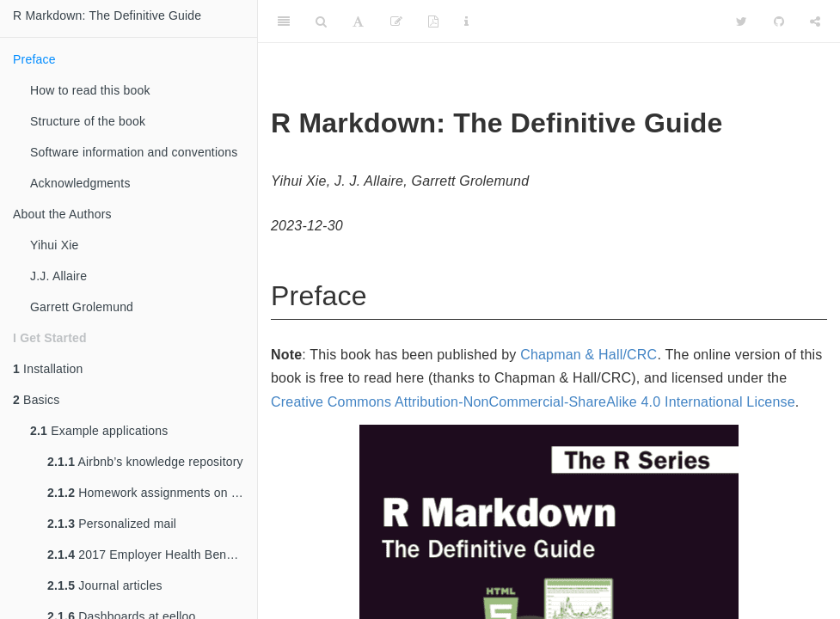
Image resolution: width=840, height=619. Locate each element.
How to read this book (90, 90)
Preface (34, 59)
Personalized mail (112, 524)
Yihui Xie (55, 245)
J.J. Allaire (58, 276)
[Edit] (396, 21)
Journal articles (105, 585)
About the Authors (62, 214)
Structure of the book (88, 121)
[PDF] (433, 21)
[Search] (321, 21)
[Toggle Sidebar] (284, 21)
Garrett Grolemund (82, 307)
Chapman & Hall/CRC (589, 355)
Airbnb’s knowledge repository (145, 462)
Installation (48, 369)
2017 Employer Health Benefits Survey (152, 555)
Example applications (99, 431)
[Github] (779, 21)
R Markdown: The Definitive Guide (107, 15)
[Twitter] (742, 21)
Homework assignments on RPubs (152, 493)
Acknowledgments (80, 183)
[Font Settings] (358, 21)
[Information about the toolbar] (466, 21)
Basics (37, 400)
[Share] (815, 21)
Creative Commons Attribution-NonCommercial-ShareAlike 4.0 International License (533, 402)
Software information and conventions (134, 152)
